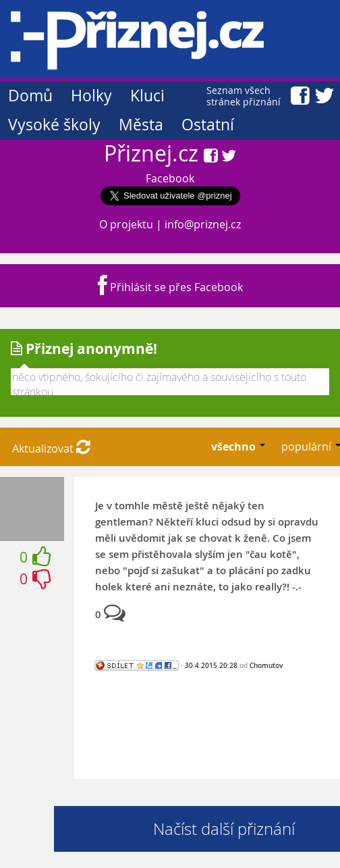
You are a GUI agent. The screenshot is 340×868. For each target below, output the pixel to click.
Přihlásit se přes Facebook (170, 287)
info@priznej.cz (203, 224)
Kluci (147, 96)
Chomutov (266, 665)
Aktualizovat (51, 449)
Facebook (170, 178)
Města (141, 125)
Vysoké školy (54, 125)
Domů (30, 96)
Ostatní (208, 125)
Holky (91, 96)
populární (308, 446)
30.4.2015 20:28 (211, 665)
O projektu (126, 224)
